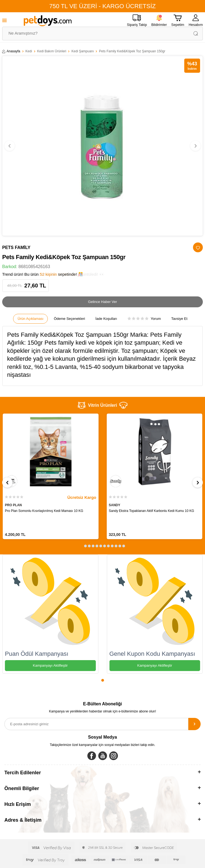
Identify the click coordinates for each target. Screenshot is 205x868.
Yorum (144, 319)
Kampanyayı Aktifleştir (50, 665)
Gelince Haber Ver (102, 302)
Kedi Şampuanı (83, 51)
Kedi (29, 51)
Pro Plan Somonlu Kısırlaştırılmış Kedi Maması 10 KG (44, 511)
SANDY (115, 505)
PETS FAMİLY (16, 248)
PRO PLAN (13, 505)
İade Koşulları (106, 319)
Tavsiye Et (179, 319)
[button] (10, 146)
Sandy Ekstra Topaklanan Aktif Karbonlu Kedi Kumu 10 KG (152, 511)
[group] (102, 146)
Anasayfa (11, 51)
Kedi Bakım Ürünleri (52, 51)
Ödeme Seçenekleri (69, 319)
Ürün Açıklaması (30, 319)
